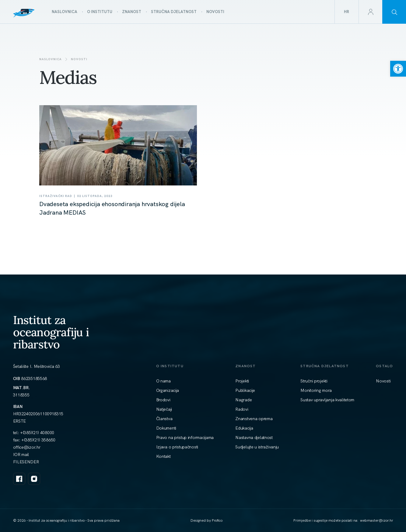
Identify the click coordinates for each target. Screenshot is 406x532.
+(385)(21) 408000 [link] (37, 433)
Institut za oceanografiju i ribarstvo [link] (51, 332)
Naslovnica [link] (51, 59)
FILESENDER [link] (26, 462)
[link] (398, 69)
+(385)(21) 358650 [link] (38, 440)
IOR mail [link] (21, 454)
